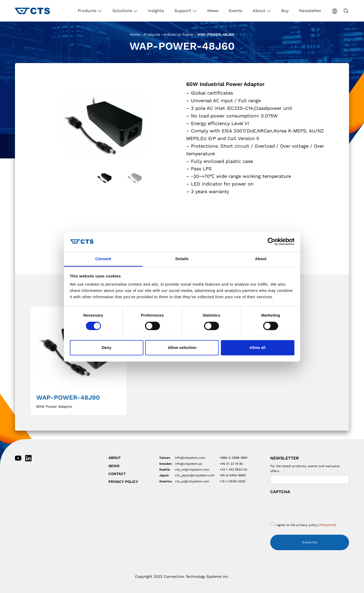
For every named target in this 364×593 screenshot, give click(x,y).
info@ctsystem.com (190, 458)
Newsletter (310, 11)
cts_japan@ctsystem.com (195, 475)
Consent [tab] (103, 259)
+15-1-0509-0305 (232, 481)
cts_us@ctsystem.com (192, 481)
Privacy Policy (123, 482)
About (260, 11)
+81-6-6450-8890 (233, 475)
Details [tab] (182, 259)
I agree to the (306, 525)
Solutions (123, 11)
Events (235, 11)
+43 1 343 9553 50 (233, 470)
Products (88, 11)
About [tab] (261, 259)
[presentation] (310, 507)
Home (135, 34)
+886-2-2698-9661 (234, 458)
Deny (106, 348)
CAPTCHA (280, 492)
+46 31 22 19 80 (231, 464)
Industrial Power (179, 34)
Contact (117, 474)
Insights (156, 11)
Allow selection (182, 348)
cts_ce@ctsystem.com (192, 470)
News (213, 11)
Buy (285, 11)
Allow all (258, 348)
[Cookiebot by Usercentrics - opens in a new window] (271, 241)
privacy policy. (307, 525)
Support (183, 11)
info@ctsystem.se (188, 464)
